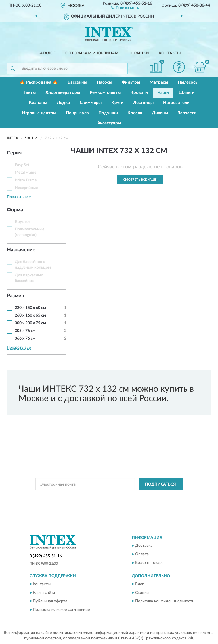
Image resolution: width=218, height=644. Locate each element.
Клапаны (38, 103)
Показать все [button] (19, 197)
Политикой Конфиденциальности (137, 497)
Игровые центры (39, 113)
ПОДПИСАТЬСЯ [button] (161, 484)
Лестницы (143, 103)
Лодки (63, 103)
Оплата (142, 554)
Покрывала (77, 113)
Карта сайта (44, 593)
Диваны (160, 113)
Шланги (187, 93)
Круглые (23, 222)
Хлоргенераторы (63, 93)
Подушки (108, 113)
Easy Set (22, 165)
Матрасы (159, 82)
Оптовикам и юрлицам (92, 53)
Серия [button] (14, 153)
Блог (140, 584)
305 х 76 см (25, 331)
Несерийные (26, 188)
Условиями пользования (105, 502)
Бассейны (77, 82)
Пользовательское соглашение (61, 610)
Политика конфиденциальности (165, 601)
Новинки (139, 53)
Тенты (30, 93)
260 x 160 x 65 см (30, 315)
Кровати (139, 93)
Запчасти (187, 113)
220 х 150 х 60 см (30, 308)
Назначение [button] (21, 250)
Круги (117, 103)
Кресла (135, 113)
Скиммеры (91, 103)
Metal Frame (26, 173)
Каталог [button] (47, 53)
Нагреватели (176, 103)
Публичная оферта (50, 601)
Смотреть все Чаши (140, 180)
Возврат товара (149, 563)
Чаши (163, 93)
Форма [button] (15, 210)
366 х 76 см (25, 338)
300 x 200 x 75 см (30, 323)
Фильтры (131, 82)
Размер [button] (15, 296)
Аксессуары (109, 123)
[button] (127, 7)
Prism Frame (26, 180)
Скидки (142, 593)
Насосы (104, 82)
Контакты (170, 53)
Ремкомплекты (105, 93)
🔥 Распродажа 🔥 (39, 82)
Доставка (144, 546)
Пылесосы (188, 82)
